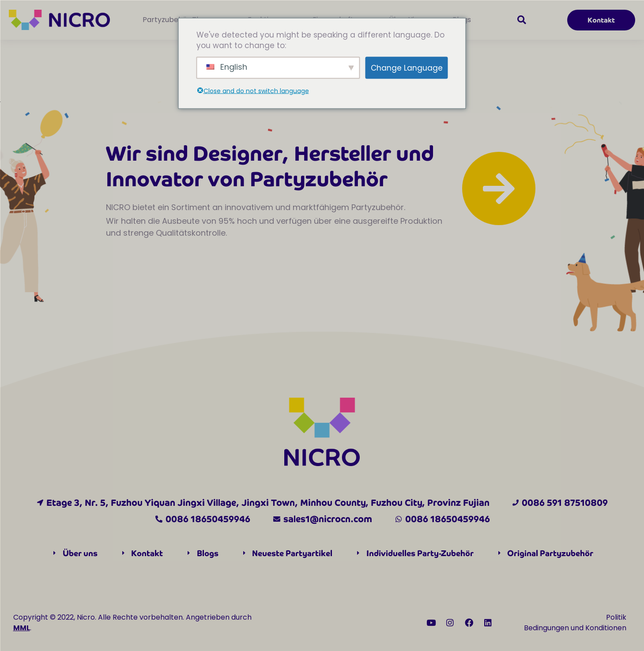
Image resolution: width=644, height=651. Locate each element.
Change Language (407, 68)
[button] (522, 20)
